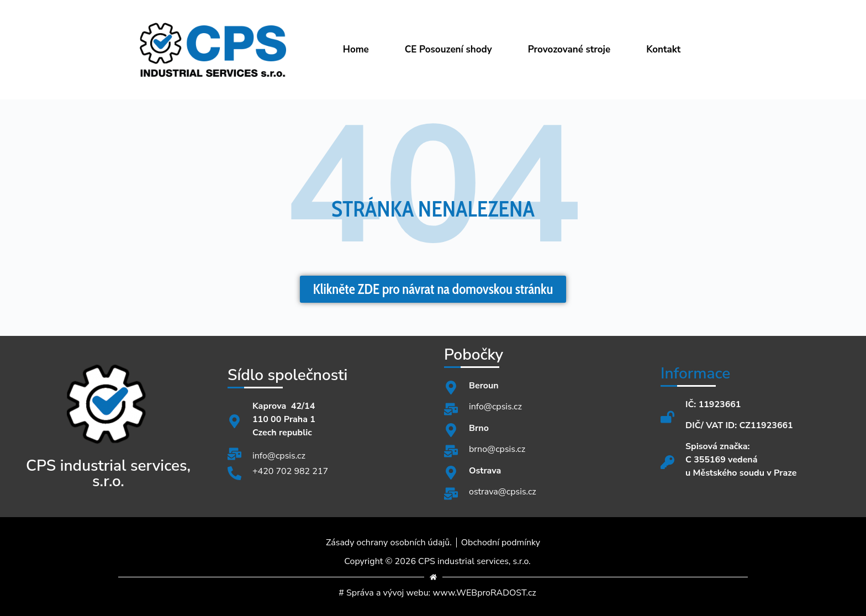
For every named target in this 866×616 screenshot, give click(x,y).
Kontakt (663, 49)
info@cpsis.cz (279, 456)
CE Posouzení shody (448, 49)
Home (356, 49)
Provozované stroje (569, 49)
